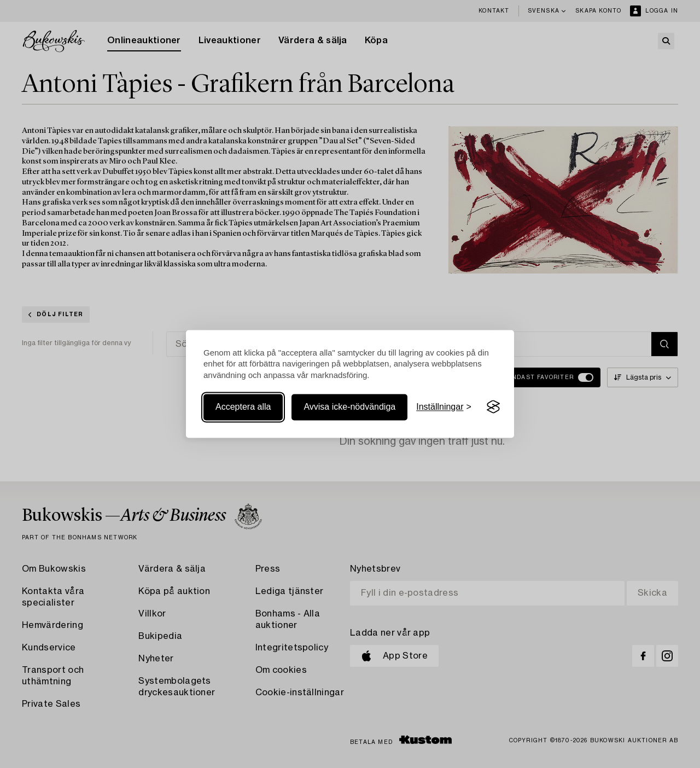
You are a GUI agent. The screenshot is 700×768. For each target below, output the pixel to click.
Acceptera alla (243, 407)
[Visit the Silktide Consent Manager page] (493, 407)
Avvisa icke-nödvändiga (349, 407)
